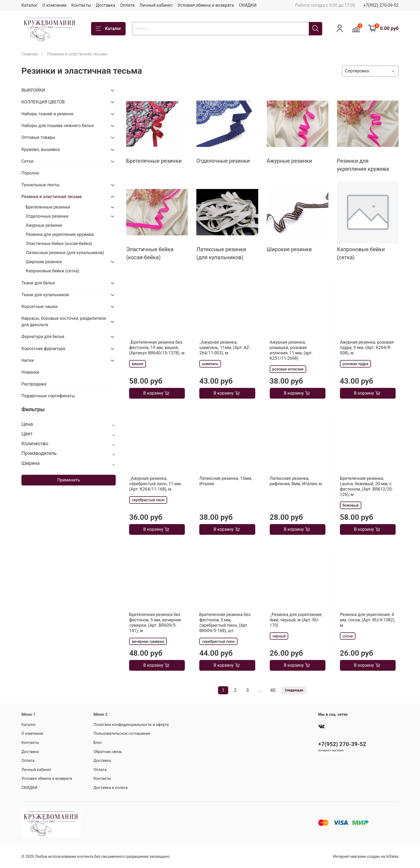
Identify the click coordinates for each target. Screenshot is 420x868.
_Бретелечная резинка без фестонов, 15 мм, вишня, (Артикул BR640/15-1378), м (157, 348)
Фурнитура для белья (43, 337)
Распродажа (34, 384)
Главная (30, 54)
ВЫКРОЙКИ (33, 90)
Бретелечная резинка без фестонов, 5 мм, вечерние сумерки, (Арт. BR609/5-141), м (155, 623)
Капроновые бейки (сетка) (52, 271)
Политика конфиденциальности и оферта (131, 725)
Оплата (127, 5)
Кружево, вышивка (41, 149)
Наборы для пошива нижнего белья (58, 126)
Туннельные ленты (41, 185)
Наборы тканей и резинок (47, 114)
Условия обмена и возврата (206, 5)
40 (273, 690)
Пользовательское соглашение (122, 734)
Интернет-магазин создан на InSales (366, 857)
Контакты (81, 5)
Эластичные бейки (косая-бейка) (59, 244)
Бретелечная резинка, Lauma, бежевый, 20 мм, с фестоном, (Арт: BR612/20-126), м (366, 486)
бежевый (351, 505)
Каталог (29, 5)
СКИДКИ (247, 5)
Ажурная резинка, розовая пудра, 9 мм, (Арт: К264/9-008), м (367, 348)
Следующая (294, 690)
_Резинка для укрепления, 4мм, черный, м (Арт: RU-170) (296, 620)
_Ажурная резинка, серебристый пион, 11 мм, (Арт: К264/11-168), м (155, 484)
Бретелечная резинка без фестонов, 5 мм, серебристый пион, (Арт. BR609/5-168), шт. (225, 623)
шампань (210, 364)
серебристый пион (148, 500)
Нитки (28, 360)
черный (279, 636)
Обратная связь (108, 752)
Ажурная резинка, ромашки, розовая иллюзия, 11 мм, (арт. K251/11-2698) (291, 350)
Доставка (106, 5)
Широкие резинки (44, 262)
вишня (138, 364)
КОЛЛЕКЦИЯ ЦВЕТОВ (43, 102)
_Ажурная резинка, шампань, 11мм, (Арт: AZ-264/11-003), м (225, 348)
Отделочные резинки (47, 216)
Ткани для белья (38, 283)
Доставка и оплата (111, 788)
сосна (348, 636)
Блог (98, 743)
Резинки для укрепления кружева (60, 234)
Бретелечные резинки (48, 207)
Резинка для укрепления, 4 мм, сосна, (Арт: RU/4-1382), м (368, 620)
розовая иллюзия (288, 369)
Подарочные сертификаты (48, 396)
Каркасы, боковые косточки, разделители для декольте (64, 322)
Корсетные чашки (40, 307)
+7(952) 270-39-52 (381, 5)
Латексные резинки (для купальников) (65, 253)
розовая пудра (355, 364)
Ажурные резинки (44, 225)
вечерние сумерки (148, 641)
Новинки (30, 372)
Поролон (30, 173)
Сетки (27, 161)
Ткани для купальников (45, 295)
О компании (54, 5)
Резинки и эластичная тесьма (51, 197)
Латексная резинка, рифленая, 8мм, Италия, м (296, 481)
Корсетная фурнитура (43, 349)
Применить (69, 480)
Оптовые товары (38, 137)
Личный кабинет (156, 5)
